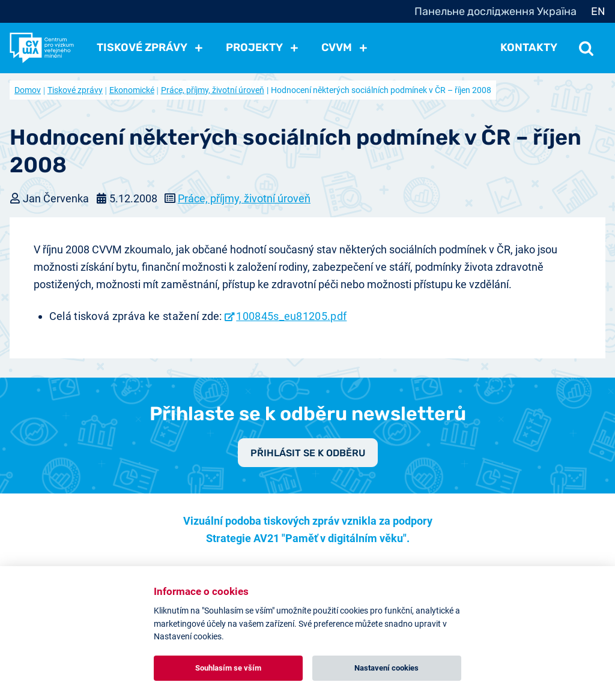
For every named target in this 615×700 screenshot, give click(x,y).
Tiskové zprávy (75, 90)
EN (598, 11)
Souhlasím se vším (228, 668)
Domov (28, 90)
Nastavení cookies (386, 668)
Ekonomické (132, 90)
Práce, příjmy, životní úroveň (213, 90)
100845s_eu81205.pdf (291, 316)
